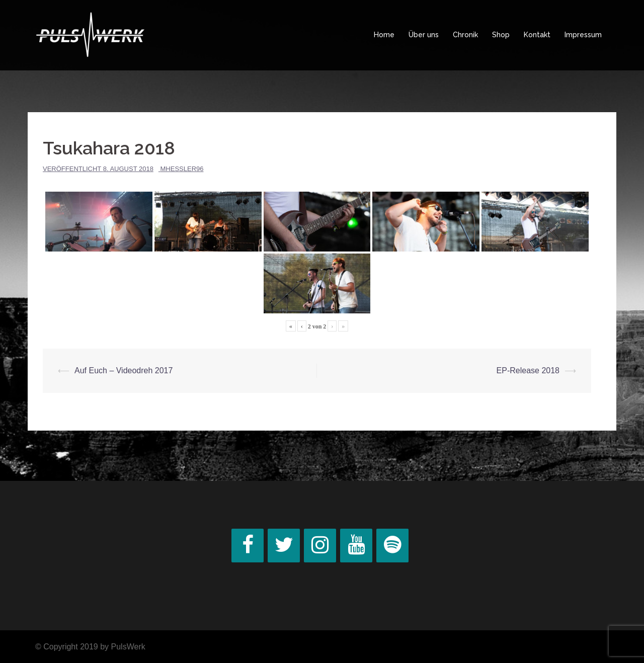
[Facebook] (248, 546)
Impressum (583, 35)
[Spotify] (392, 546)
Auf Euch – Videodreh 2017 (124, 370)
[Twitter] (284, 546)
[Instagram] (320, 546)
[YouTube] (356, 546)
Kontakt (537, 35)
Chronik (465, 35)
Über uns (424, 35)
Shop (501, 35)
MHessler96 (182, 169)
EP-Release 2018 (528, 370)
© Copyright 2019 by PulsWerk (90, 647)
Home (384, 35)
